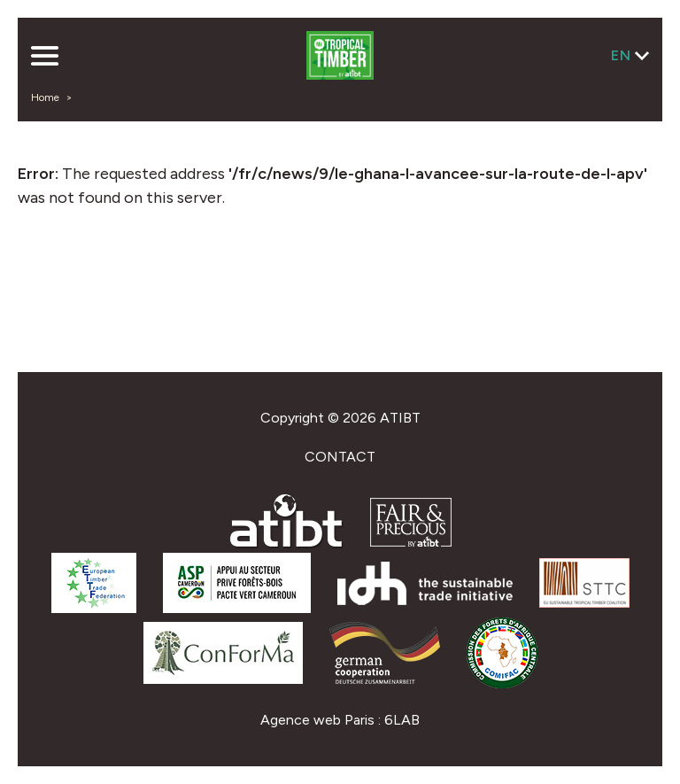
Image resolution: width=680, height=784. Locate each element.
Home (45, 97)
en (621, 55)
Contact (340, 457)
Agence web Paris (317, 720)
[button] (44, 58)
